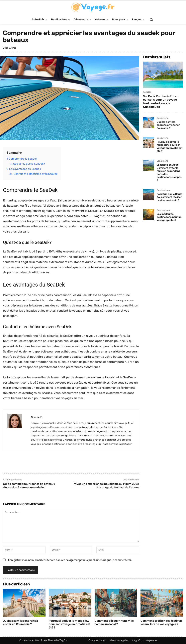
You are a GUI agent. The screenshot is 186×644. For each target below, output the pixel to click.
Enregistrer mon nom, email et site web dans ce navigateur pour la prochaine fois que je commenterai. (70, 560)
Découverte (9, 48)
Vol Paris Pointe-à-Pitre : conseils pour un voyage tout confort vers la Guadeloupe (163, 100)
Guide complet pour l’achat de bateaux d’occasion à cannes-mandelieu (29, 486)
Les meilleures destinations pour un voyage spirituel (168, 207)
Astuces (147, 92)
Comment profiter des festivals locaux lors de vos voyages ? (161, 622)
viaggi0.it (137, 640)
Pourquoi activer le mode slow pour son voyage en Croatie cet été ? (169, 141)
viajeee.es (152, 640)
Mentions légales (119, 640)
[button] (151, 19)
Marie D (37, 417)
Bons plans (162, 156)
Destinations (163, 181)
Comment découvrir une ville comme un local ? (114, 622)
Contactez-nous (97, 640)
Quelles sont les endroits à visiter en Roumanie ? (168, 120)
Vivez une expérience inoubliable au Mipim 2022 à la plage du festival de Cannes (107, 486)
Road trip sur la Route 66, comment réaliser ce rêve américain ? (169, 187)
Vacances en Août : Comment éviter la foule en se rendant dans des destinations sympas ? (169, 165)
